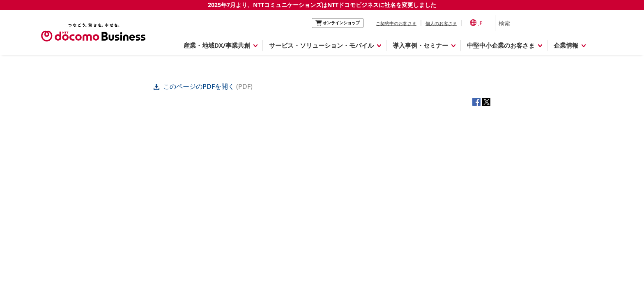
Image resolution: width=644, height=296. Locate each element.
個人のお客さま (441, 23)
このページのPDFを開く (195, 86)
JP (476, 23)
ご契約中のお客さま (396, 23)
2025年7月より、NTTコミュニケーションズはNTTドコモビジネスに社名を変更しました (322, 5)
